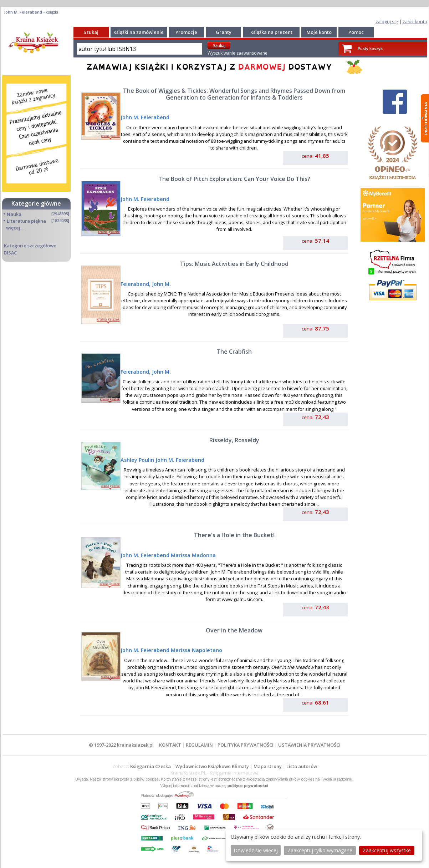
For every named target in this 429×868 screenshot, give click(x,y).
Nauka (14, 214)
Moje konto (319, 32)
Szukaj (91, 32)
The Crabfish (234, 352)
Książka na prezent (271, 32)
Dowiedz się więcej (256, 850)
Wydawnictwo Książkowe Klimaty (212, 766)
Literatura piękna (26, 221)
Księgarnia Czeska (150, 766)
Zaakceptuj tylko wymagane (320, 850)
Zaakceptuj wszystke (387, 850)
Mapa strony (268, 766)
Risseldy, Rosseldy (234, 440)
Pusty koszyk (370, 48)
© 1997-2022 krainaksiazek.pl (121, 745)
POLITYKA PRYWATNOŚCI (246, 745)
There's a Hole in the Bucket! (234, 535)
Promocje (186, 32)
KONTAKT (170, 745)
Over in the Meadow (234, 630)
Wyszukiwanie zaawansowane (238, 53)
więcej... (15, 228)
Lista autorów (302, 766)
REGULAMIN (199, 745)
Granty (224, 32)
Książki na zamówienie (139, 32)
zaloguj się (387, 21)
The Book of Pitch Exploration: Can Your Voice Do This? (234, 179)
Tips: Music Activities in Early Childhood (234, 264)
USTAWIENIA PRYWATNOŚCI (309, 745)
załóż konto (415, 21)
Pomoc (356, 32)
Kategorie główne (36, 203)
